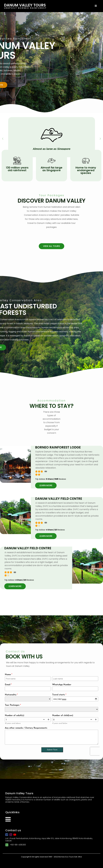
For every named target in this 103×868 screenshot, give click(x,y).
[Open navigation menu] (96, 6)
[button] (49, 167)
